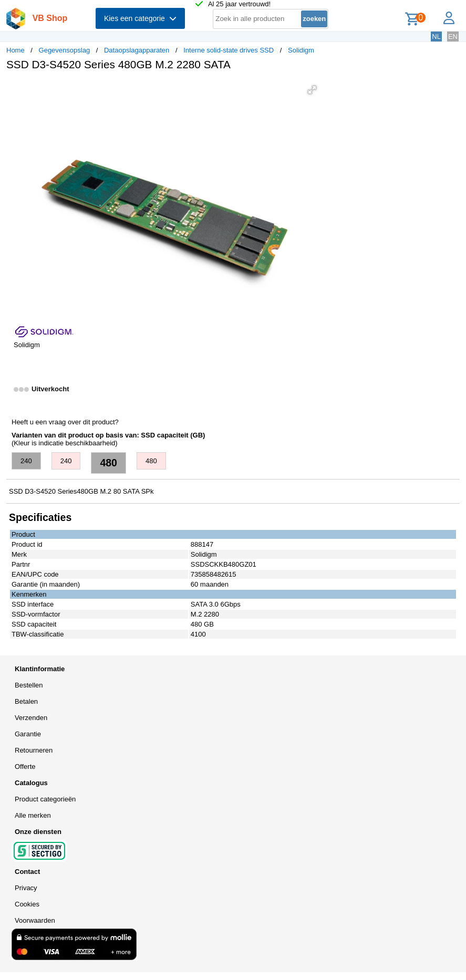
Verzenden (31, 718)
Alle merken (33, 815)
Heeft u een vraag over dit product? (65, 422)
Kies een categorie (140, 18)
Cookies (27, 904)
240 (26, 461)
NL (436, 37)
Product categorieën (45, 799)
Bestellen (29, 685)
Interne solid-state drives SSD (229, 50)
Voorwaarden (35, 920)
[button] (312, 90)
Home (15, 50)
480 (108, 463)
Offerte (25, 767)
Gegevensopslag (65, 50)
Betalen (26, 701)
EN (453, 37)
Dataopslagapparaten (137, 50)
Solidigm (301, 50)
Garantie (28, 734)
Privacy (26, 888)
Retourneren (34, 750)
